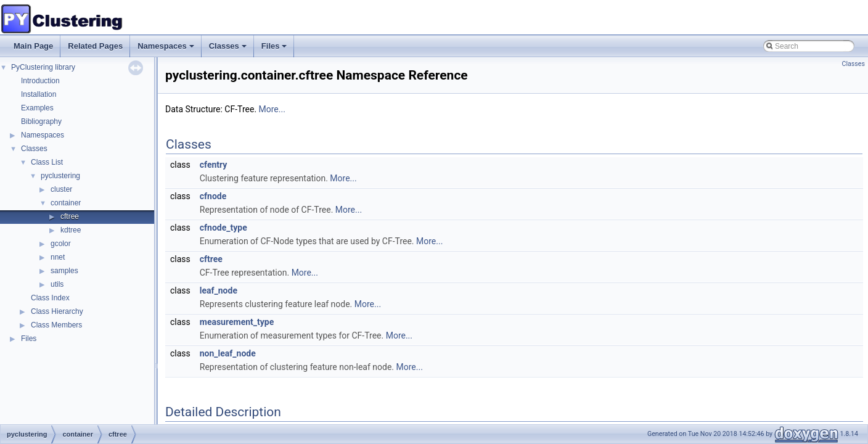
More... (272, 109)
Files (275, 49)
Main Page (33, 46)
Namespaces (167, 49)
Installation (39, 94)
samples (64, 271)
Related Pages (95, 46)
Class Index (50, 298)
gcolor (61, 244)
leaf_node (219, 290)
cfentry (214, 165)
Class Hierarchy (57, 311)
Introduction (40, 81)
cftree (70, 216)
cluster (61, 189)
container (66, 203)
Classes (229, 49)
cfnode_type (223, 228)
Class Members (56, 325)
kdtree (71, 230)
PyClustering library (43, 67)
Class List (47, 162)
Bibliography (41, 121)
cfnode (213, 196)
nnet (58, 257)
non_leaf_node (228, 353)
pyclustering (60, 176)
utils (57, 284)
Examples (37, 108)
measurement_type (237, 322)
